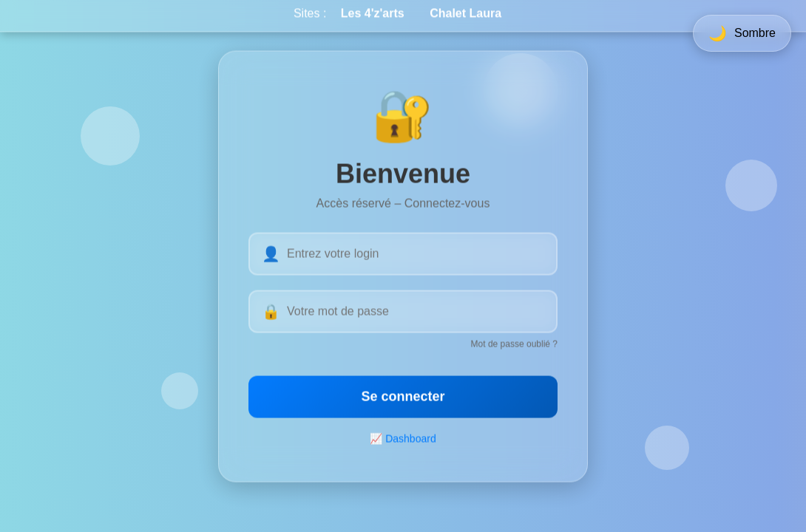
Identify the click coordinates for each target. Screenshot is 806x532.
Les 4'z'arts (373, 9)
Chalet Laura (465, 9)
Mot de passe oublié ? (514, 345)
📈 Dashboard (403, 440)
